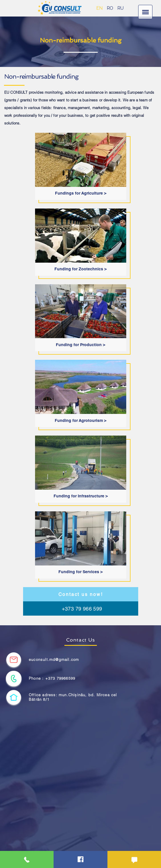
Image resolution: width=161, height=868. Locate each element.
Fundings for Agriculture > (81, 193)
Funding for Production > (80, 345)
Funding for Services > (80, 572)
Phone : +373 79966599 (52, 678)
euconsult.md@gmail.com (54, 660)
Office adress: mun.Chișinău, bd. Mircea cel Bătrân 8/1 (73, 697)
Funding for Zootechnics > (80, 269)
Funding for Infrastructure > (81, 496)
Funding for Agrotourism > (80, 420)
